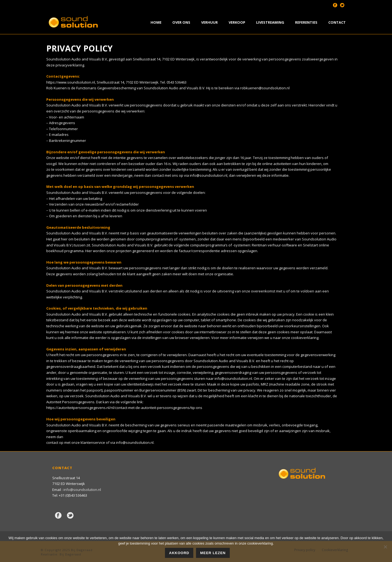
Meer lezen (213, 553)
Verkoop (237, 22)
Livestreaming (270, 22)
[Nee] (385, 547)
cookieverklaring (305, 338)
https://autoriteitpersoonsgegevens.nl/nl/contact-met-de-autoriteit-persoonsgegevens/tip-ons (124, 408)
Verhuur (209, 22)
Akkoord (179, 553)
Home (156, 22)
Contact (337, 22)
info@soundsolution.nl (209, 175)
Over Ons (181, 22)
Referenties (306, 22)
